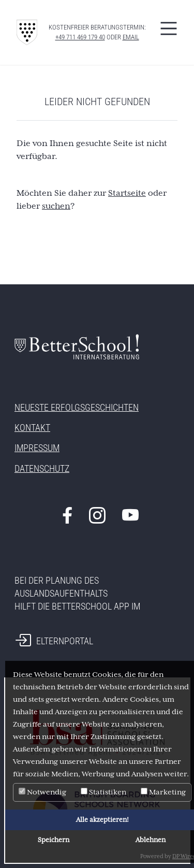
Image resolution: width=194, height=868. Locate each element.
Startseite (127, 193)
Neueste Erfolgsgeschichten (77, 407)
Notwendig (42, 792)
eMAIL (131, 37)
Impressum (37, 448)
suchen (56, 206)
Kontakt (32, 428)
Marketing (163, 792)
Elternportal (65, 641)
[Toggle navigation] (169, 28)
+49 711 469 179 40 (80, 37)
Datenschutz (42, 468)
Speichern (54, 840)
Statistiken (103, 792)
